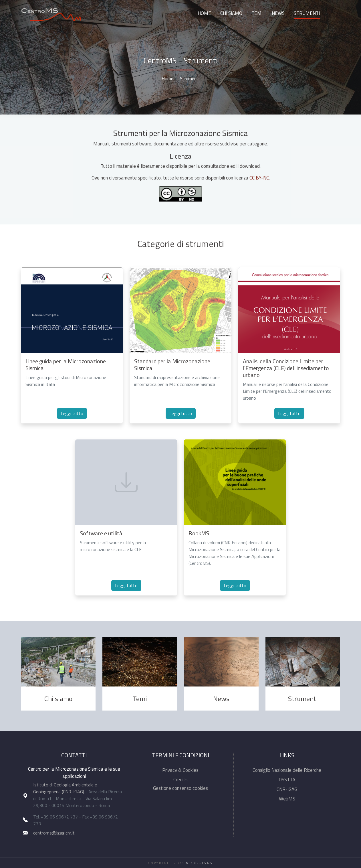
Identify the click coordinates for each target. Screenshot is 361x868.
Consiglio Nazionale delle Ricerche (287, 770)
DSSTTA (287, 780)
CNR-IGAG (287, 789)
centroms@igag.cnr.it (54, 833)
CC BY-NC (259, 178)
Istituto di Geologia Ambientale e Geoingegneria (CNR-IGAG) (65, 788)
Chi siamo (231, 13)
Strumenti (307, 13)
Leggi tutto (72, 413)
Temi (257, 13)
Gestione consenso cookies (180, 788)
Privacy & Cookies (180, 770)
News (278, 13)
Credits (180, 780)
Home (204, 13)
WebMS (287, 799)
